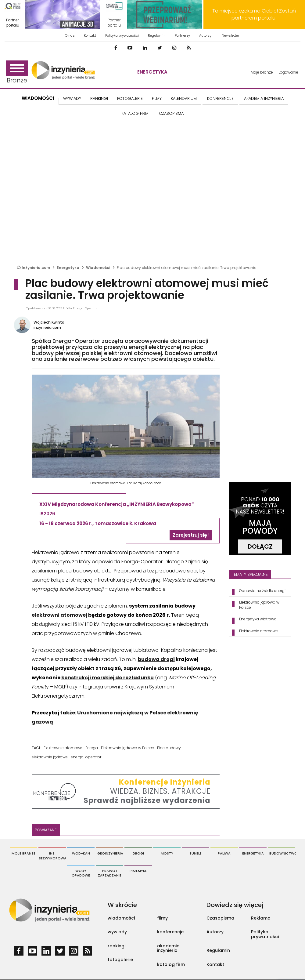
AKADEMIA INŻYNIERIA (264, 98)
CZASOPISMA (171, 113)
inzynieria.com (47, 327)
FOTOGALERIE (130, 98)
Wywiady (72, 98)
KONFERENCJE (220, 98)
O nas (70, 35)
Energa (92, 748)
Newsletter (230, 35)
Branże (17, 73)
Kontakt (90, 35)
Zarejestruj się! (191, 535)
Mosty (167, 853)
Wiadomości (38, 98)
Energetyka (152, 72)
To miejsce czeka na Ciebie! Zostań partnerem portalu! (254, 14)
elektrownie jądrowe (50, 757)
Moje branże (262, 72)
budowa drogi (156, 659)
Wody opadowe (81, 873)
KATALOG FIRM (135, 113)
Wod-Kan (81, 853)
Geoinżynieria (110, 853)
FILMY (157, 98)
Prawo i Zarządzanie (110, 873)
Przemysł (138, 871)
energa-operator (86, 757)
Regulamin (157, 35)
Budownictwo (282, 853)
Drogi (138, 853)
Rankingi (99, 98)
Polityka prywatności (122, 35)
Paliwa (224, 853)
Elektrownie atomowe (63, 748)
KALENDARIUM (184, 98)
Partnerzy (182, 35)
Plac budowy (169, 748)
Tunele (196, 853)
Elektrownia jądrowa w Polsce (127, 748)
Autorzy (205, 35)
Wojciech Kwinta (49, 322)
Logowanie (288, 72)
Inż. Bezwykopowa (52, 856)
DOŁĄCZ (260, 546)
